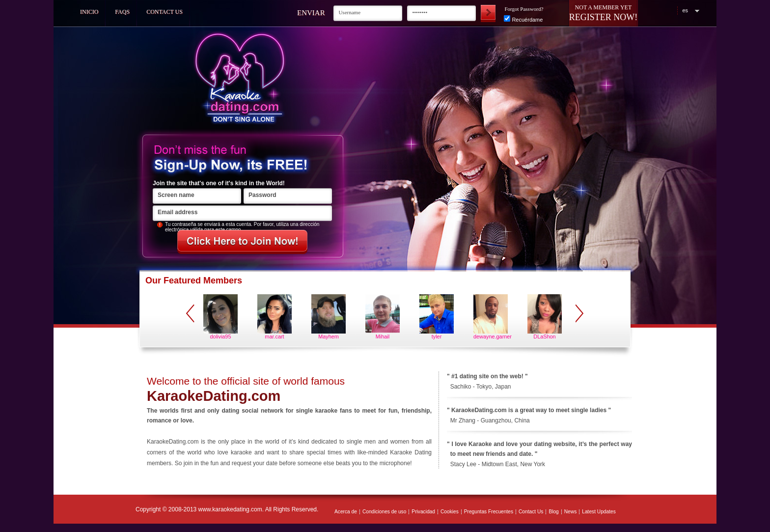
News (570, 512)
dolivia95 (221, 336)
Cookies (450, 512)
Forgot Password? (524, 9)
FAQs (122, 12)
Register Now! (603, 17)
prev (190, 313)
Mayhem (329, 336)
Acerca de (346, 512)
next (580, 313)
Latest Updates (599, 512)
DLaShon (544, 336)
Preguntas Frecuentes (489, 512)
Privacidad (423, 512)
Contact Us (165, 12)
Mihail (383, 336)
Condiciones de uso (384, 512)
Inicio (89, 12)
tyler (437, 336)
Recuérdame (523, 20)
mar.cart (274, 336)
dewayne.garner (491, 336)
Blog (553, 512)
